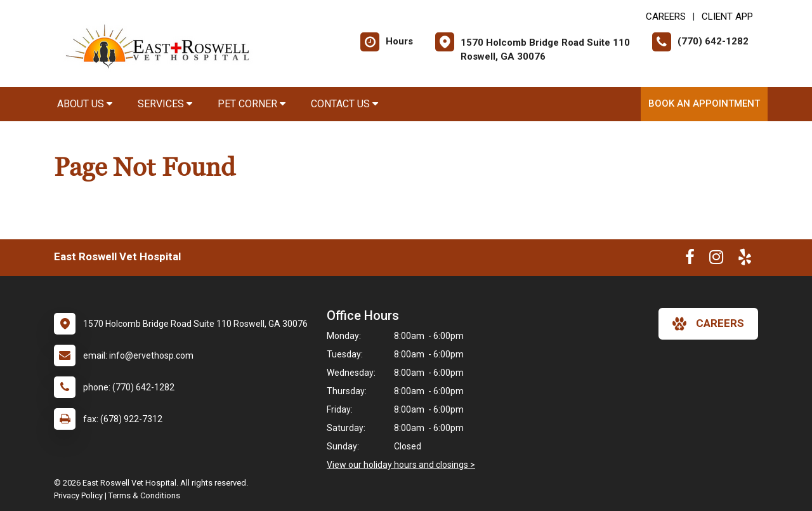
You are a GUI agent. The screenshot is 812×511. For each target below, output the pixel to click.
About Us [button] (85, 104)
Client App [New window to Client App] (727, 17)
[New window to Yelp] (745, 260)
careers (708, 324)
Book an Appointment (704, 103)
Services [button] (165, 104)
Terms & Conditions (144, 495)
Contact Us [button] (344, 104)
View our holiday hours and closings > (401, 465)
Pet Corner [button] (252, 104)
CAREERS (666, 17)
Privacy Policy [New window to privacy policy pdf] (78, 495)
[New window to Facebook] (690, 260)
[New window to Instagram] (716, 260)
